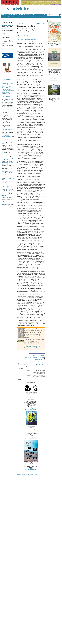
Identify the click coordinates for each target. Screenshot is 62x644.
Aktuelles (4, 15)
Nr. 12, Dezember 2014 (22, 19)
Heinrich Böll (5, 85)
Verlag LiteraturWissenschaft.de (31, 408)
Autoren (27, 15)
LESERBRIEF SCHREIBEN (38, 356)
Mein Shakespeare (6, 89)
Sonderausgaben (6, 79)
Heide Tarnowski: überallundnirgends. (6, 136)
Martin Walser (7, 86)
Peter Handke (10, 107)
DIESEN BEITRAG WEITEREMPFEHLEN (35, 358)
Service (32, 15)
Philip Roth (12, 83)
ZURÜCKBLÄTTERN (22, 23)
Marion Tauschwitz (30, 329)
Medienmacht (5, 33)
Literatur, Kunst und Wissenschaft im (7, 188)
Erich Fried (4, 101)
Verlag (59, 8)
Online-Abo (4, 47)
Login (16, 17)
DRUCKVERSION (40, 359)
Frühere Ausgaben (11, 19)
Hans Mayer (4, 28)
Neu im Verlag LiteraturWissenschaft (54, 74)
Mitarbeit (4, 17)
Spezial (15, 15)
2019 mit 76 (4, 144)
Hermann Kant (5, 91)
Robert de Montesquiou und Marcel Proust (7, 159)
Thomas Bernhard (6, 97)
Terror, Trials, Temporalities (6, 171)
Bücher (21, 15)
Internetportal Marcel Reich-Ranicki (7, 115)
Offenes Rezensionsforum (8, 36)
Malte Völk (23, 36)
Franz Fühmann (10, 104)
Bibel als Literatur (8, 198)
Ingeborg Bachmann (6, 110)
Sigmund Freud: (8, 194)
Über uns (11, 17)
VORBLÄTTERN (41, 23)
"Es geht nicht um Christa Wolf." (7, 147)
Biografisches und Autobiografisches (38, 19)
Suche (44, 15)
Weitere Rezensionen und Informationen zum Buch (32, 347)
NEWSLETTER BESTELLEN (38, 361)
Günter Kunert (5, 83)
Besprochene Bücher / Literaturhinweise (27, 40)
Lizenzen (33, 377)
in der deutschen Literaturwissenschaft (7, 204)
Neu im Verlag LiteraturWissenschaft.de (54, 102)
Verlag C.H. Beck (54, 46)
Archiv (10, 15)
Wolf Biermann (8, 88)
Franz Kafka (4, 183)
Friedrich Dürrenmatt (6, 93)
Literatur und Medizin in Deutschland (7, 163)
